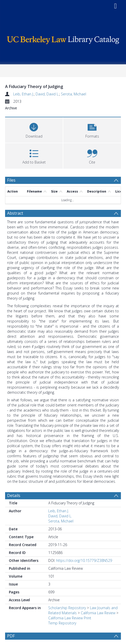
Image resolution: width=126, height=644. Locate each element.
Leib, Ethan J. (23, 94)
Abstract (15, 213)
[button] (92, 129)
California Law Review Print (70, 618)
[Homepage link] (63, 39)
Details (14, 495)
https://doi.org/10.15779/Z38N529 (84, 560)
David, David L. (47, 94)
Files (11, 180)
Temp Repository (62, 623)
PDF (11, 636)
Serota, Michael (74, 94)
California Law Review (98, 613)
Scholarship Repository (67, 608)
